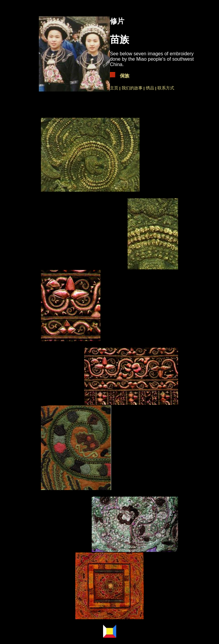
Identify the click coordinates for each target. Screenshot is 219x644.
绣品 (151, 88)
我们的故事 (132, 88)
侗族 (125, 76)
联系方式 (166, 88)
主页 (114, 88)
